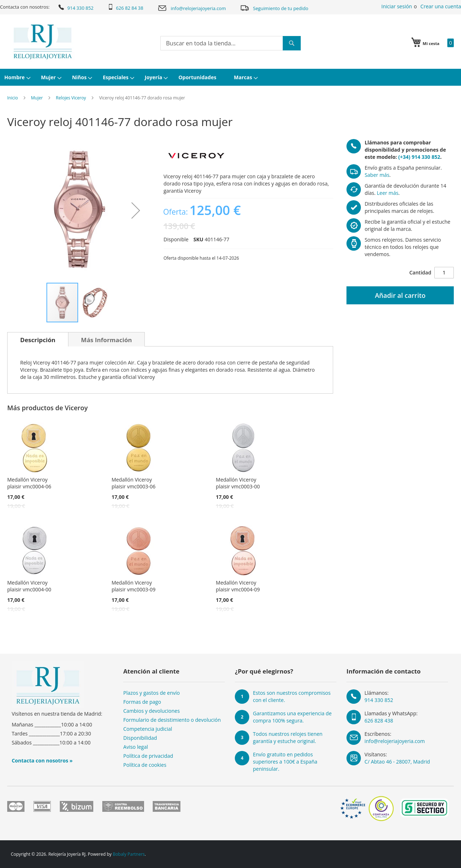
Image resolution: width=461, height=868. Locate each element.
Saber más (377, 175)
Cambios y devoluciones (151, 711)
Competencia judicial (148, 729)
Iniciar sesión (397, 6)
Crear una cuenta (441, 6)
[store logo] (43, 42)
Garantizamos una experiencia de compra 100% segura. (292, 717)
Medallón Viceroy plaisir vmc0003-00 (238, 483)
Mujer (37, 98)
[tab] (38, 339)
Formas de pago (142, 702)
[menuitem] (17, 77)
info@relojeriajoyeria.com (192, 8)
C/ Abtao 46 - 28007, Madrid (397, 762)
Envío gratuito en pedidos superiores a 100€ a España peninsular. (285, 762)
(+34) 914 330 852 (419, 157)
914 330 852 (75, 7)
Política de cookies (145, 765)
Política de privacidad (148, 756)
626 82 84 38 (126, 8)
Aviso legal (135, 747)
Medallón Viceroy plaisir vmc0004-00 (29, 586)
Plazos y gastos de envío (151, 693)
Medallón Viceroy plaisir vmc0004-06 (29, 483)
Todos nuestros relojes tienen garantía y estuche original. (288, 737)
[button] (136, 211)
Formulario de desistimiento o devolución (172, 720)
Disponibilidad (140, 738)
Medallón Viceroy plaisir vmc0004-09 (238, 586)
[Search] (292, 43)
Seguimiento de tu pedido (274, 8)
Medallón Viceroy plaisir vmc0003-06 (134, 483)
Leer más (388, 193)
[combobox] (230, 43)
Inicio (13, 98)
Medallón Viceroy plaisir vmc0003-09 (134, 586)
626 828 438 (379, 721)
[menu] (230, 77)
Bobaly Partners (129, 854)
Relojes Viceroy (71, 98)
